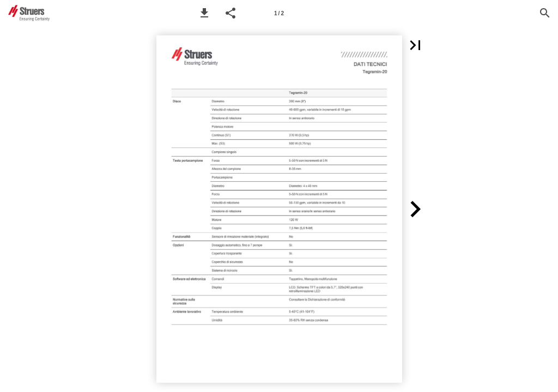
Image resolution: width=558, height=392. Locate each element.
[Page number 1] (279, 13)
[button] (204, 13)
